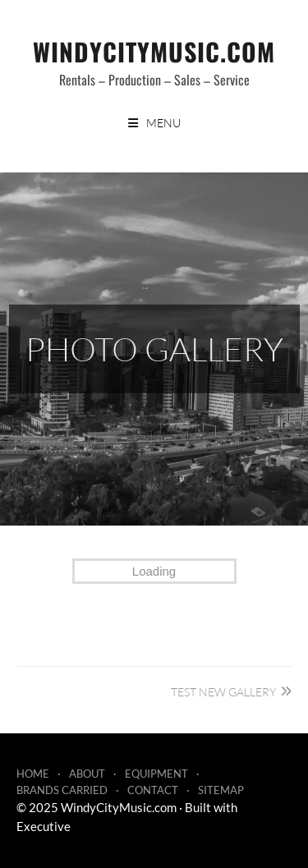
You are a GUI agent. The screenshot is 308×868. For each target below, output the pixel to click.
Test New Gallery (223, 692)
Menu (163, 123)
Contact (153, 790)
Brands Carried (62, 790)
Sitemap (221, 790)
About (87, 774)
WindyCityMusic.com (154, 51)
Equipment (156, 774)
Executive (44, 826)
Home (33, 774)
